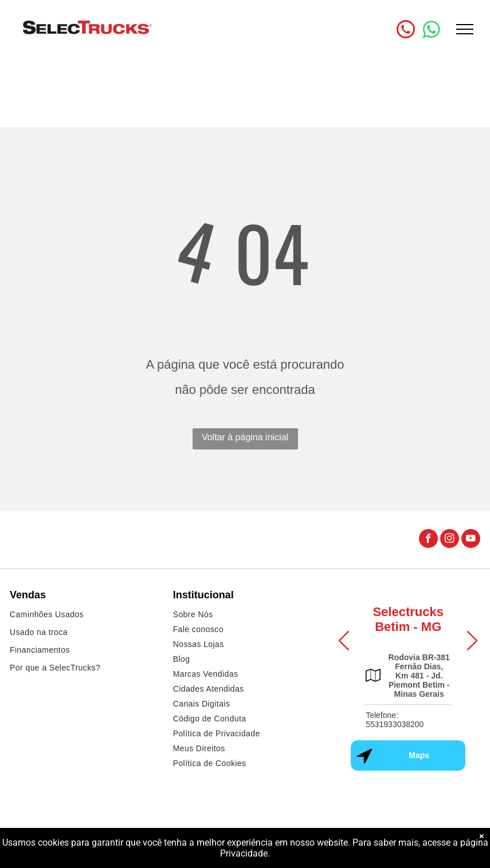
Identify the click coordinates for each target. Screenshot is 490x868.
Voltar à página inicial (245, 437)
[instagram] (450, 540)
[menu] (465, 29)
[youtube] (471, 540)
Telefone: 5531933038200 (395, 720)
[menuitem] (82, 616)
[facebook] (428, 540)
